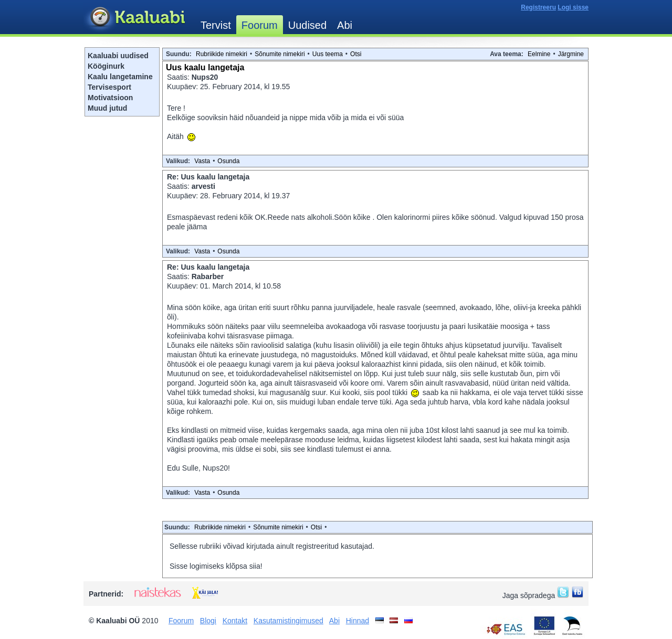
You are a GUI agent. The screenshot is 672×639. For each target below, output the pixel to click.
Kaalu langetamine (120, 77)
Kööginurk (106, 66)
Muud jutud (107, 108)
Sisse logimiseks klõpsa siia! (216, 566)
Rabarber (208, 276)
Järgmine (571, 54)
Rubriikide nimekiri (222, 54)
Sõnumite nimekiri (280, 54)
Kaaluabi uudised (118, 56)
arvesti (203, 186)
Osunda (228, 161)
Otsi (356, 54)
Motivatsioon (110, 98)
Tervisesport (109, 87)
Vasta (202, 161)
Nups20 (205, 77)
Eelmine (539, 54)
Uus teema (328, 54)
